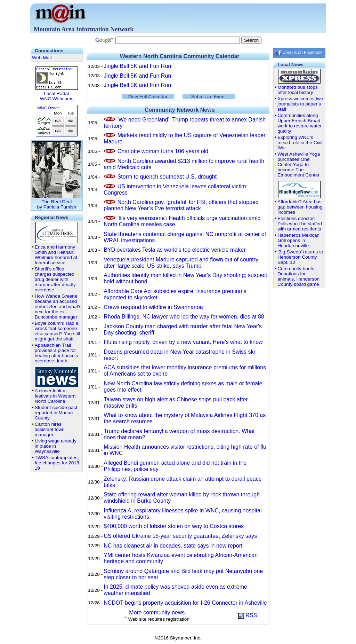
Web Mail (42, 58)
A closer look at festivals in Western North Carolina (55, 396)
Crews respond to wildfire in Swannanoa (153, 307)
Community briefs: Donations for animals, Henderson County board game (298, 276)
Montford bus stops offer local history (298, 90)
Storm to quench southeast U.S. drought (167, 177)
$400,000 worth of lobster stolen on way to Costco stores (174, 526)
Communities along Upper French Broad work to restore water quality (300, 123)
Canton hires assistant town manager (50, 429)
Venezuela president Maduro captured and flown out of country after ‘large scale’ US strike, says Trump (181, 263)
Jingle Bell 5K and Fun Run (137, 66)
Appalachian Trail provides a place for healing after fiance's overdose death (56, 353)
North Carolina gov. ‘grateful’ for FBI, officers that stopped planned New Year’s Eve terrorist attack (181, 205)
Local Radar (56, 93)
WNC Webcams (57, 99)
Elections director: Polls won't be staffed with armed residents (300, 224)
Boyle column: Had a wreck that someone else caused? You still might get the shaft (57, 331)
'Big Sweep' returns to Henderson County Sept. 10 (300, 257)
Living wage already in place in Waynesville (56, 446)
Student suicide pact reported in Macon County (56, 413)
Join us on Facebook (299, 53)
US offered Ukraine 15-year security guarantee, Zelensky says (180, 536)
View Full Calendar (148, 97)
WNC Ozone (48, 108)
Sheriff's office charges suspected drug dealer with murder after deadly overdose (55, 279)
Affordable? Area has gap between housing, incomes (301, 207)
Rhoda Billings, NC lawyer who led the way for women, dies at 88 (184, 317)
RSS (248, 615)
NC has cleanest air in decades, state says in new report (173, 546)
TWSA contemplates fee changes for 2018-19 (58, 463)
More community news (157, 612)
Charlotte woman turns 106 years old (163, 151)
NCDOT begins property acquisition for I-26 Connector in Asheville (185, 603)
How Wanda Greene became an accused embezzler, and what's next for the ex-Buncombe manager (58, 307)
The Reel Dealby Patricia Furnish (57, 202)
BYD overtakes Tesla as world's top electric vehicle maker (175, 250)
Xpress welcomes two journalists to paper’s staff (300, 104)
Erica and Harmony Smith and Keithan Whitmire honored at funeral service (56, 255)
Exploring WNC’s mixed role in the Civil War (300, 143)
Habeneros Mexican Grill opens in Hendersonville (298, 240)
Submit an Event (209, 97)
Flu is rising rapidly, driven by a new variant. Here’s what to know (183, 342)
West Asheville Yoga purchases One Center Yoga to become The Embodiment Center (299, 164)
